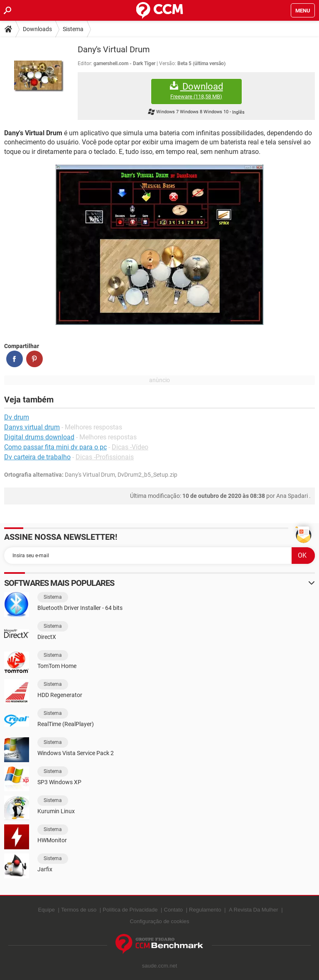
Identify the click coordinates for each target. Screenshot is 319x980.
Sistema (73, 29)
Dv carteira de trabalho (37, 457)
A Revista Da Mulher (254, 910)
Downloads (37, 29)
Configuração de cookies (159, 921)
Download (196, 91)
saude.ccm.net (160, 966)
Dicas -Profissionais (105, 457)
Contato (174, 910)
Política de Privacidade (130, 910)
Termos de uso (79, 910)
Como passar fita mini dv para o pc (55, 447)
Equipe (46, 910)
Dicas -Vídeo (130, 447)
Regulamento (205, 910)
